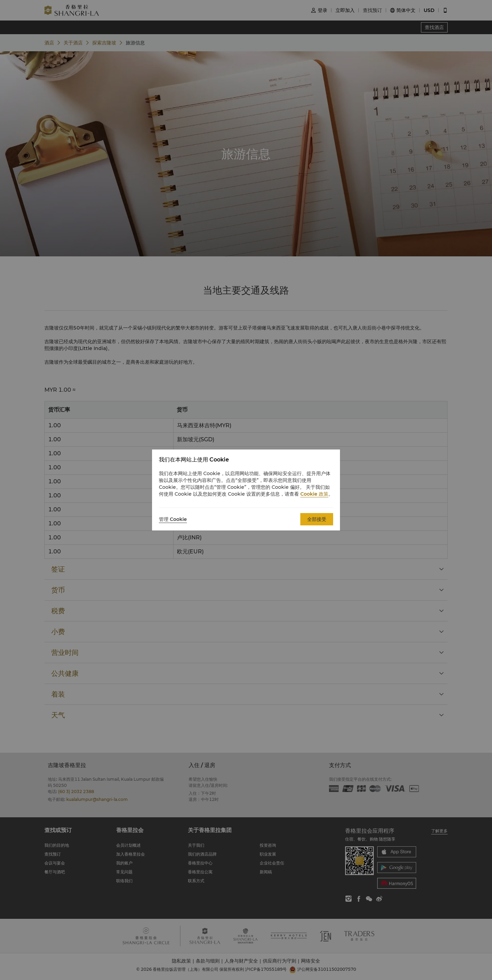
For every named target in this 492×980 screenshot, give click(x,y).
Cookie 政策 (314, 494)
